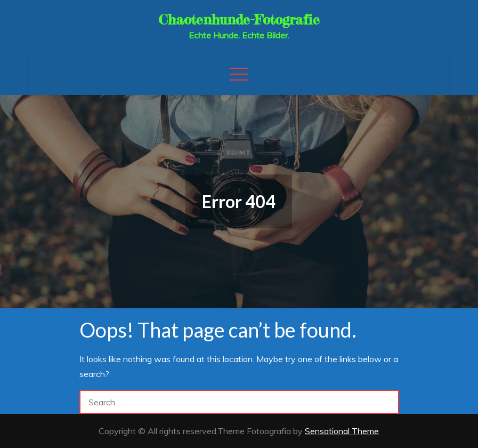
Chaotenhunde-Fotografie (239, 19)
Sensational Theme (342, 431)
